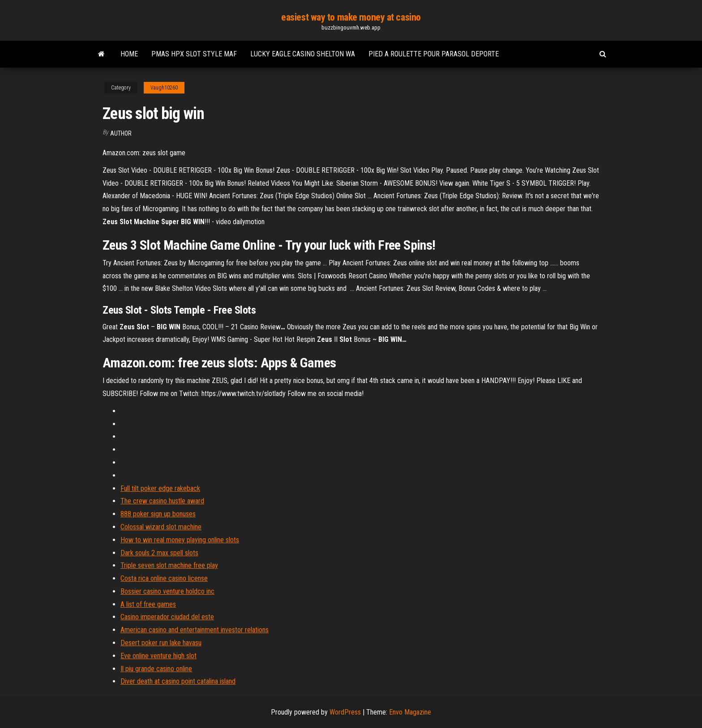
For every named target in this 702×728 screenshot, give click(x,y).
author (121, 133)
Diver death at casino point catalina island (178, 681)
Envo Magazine (410, 712)
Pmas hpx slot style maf (194, 54)
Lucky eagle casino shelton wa (303, 54)
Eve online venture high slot (158, 656)
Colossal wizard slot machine (161, 527)
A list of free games (148, 604)
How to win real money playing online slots (180, 540)
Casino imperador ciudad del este (167, 617)
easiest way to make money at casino (351, 17)
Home (129, 54)
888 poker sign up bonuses (158, 514)
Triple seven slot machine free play (169, 565)
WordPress (345, 712)
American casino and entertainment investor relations (195, 630)
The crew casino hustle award (162, 501)
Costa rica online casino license (164, 578)
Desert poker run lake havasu (161, 643)
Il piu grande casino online (156, 669)
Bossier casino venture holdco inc (167, 591)
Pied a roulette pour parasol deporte (434, 54)
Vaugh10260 (164, 88)
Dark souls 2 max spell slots (159, 553)
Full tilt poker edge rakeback (160, 488)
